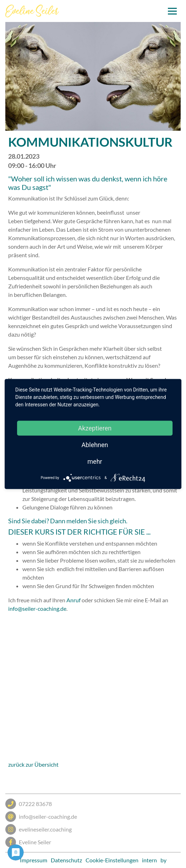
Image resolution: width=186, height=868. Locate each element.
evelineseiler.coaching (39, 829)
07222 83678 (29, 804)
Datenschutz (66, 860)
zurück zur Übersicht (33, 764)
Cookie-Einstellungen (112, 860)
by (163, 860)
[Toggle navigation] (172, 11)
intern (149, 860)
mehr (95, 461)
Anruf (73, 600)
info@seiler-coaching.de (37, 608)
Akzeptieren (95, 428)
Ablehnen (95, 445)
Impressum (34, 860)
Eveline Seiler (28, 842)
